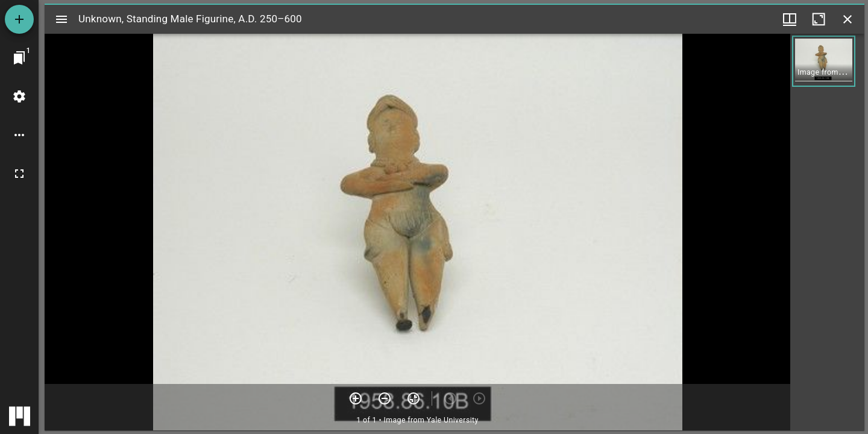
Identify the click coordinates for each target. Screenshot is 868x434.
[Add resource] (19, 19)
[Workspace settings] (19, 96)
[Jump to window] (19, 58)
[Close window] (848, 19)
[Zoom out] (385, 398)
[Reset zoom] (414, 398)
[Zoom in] (356, 398)
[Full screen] (19, 174)
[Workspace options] (19, 135)
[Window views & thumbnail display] (790, 19)
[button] (824, 61)
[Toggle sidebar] (61, 19)
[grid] (827, 232)
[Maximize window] (819, 19)
